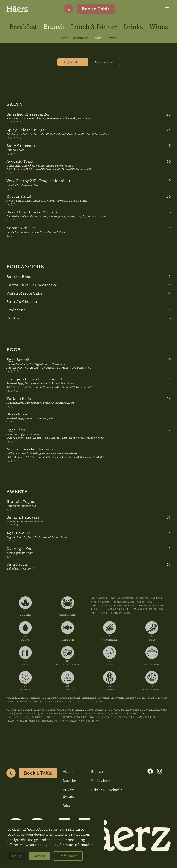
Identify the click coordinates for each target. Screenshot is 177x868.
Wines (159, 27)
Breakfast (23, 27)
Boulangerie (81, 38)
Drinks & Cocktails (107, 790)
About (68, 771)
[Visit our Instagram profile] (159, 771)
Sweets (112, 38)
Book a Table (38, 773)
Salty (63, 38)
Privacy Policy (47, 845)
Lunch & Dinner (94, 27)
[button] (167, 9)
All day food (101, 781)
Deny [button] (16, 856)
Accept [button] (39, 856)
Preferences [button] (68, 856)
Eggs (98, 38)
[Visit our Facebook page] (150, 771)
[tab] (73, 62)
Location (70, 781)
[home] (17, 9)
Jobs (66, 806)
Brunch (54, 27)
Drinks (133, 27)
